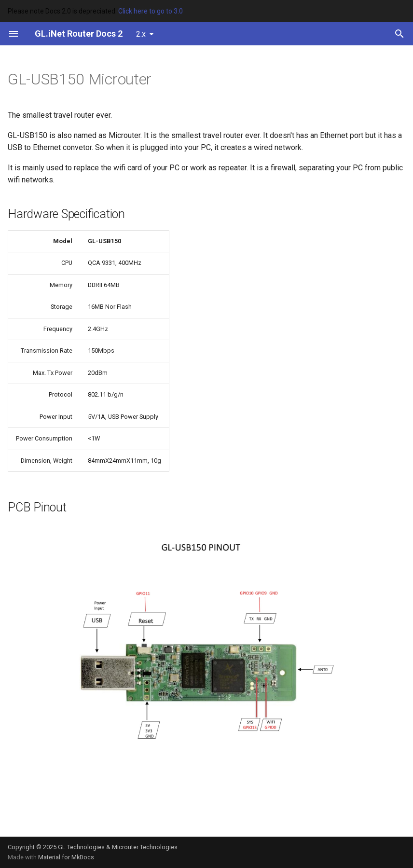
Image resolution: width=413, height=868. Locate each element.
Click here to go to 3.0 (151, 11)
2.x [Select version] (141, 34)
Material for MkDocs (66, 857)
